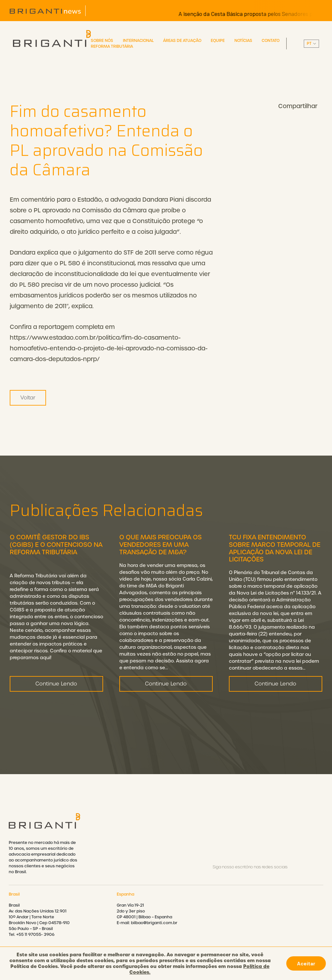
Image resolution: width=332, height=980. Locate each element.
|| (311, 44)
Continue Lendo (56, 716)
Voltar (28, 398)
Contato (271, 41)
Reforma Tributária (112, 46)
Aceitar (306, 963)
